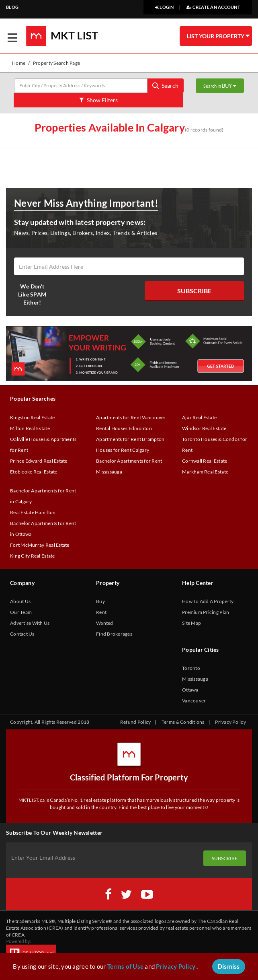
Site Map (191, 623)
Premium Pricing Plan (206, 612)
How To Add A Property (208, 601)
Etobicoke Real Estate (34, 472)
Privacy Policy (230, 722)
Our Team (21, 612)
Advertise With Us (30, 623)
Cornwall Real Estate (205, 461)
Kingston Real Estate (32, 417)
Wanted (105, 623)
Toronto (191, 668)
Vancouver (194, 701)
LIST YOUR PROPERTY (218, 36)
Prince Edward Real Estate (39, 461)
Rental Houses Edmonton (124, 428)
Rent (101, 612)
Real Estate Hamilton (33, 512)
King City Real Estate (33, 556)
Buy (100, 601)
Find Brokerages (114, 634)
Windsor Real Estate (204, 428)
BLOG (12, 7)
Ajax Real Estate (199, 417)
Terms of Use (125, 966)
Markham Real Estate (205, 472)
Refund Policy (135, 722)
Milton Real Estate (30, 428)
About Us (20, 601)
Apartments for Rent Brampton (130, 439)
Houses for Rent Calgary (123, 450)
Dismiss (229, 966)
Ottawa (190, 690)
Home (19, 63)
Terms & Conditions (183, 722)
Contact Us (22, 634)
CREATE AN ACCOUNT (213, 7)
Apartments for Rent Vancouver (131, 417)
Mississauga (195, 679)
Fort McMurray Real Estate (40, 545)
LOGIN (165, 7)
